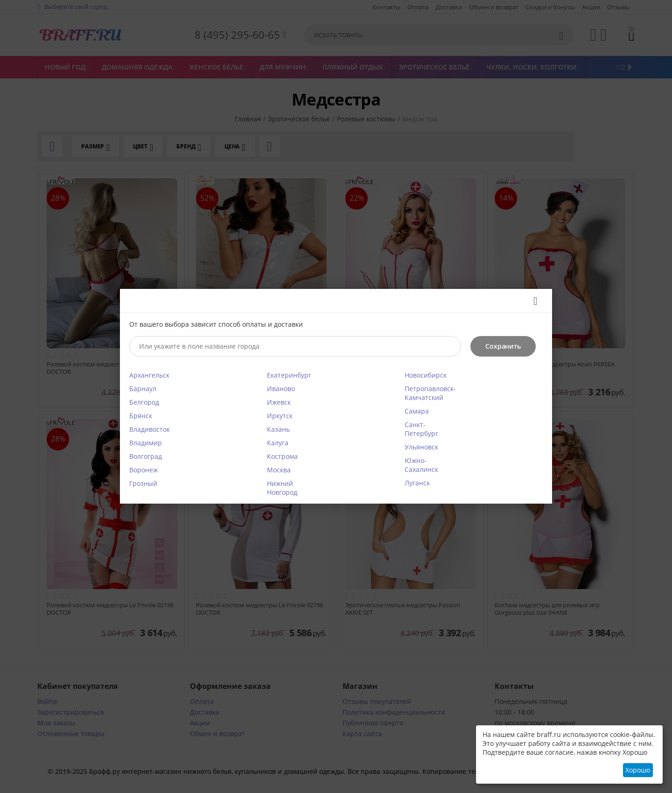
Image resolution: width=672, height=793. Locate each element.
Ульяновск (421, 447)
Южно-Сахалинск (421, 465)
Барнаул (143, 389)
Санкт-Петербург (421, 429)
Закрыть (532, 301)
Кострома (282, 456)
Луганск (417, 483)
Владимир (146, 443)
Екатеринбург (289, 375)
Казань (278, 429)
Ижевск (279, 402)
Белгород (144, 402)
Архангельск (149, 375)
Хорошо (638, 770)
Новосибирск (426, 375)
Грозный (143, 483)
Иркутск (280, 416)
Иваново (281, 389)
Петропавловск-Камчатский (430, 393)
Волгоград (146, 456)
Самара (417, 411)
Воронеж (143, 470)
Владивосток (150, 429)
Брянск (141, 416)
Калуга (278, 443)
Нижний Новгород (282, 488)
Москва (279, 470)
